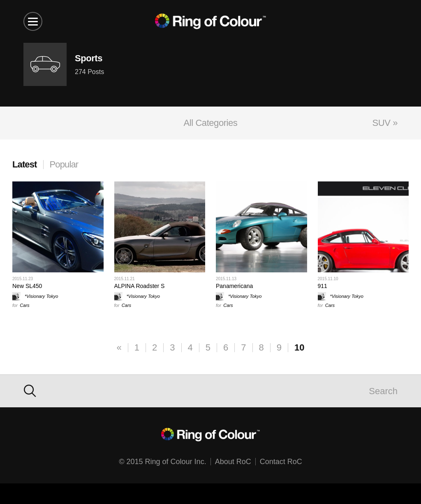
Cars (24, 305)
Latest (25, 164)
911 (323, 286)
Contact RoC (281, 462)
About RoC (233, 462)
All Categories (211, 123)
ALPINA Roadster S (140, 286)
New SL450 (27, 286)
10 (299, 347)
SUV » (385, 123)
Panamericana (234, 286)
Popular (64, 164)
